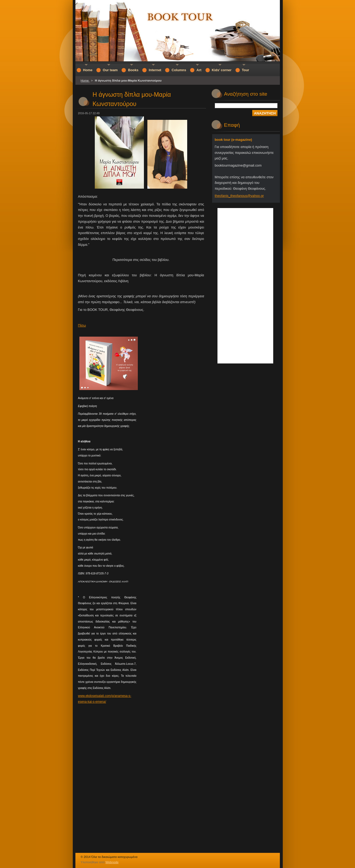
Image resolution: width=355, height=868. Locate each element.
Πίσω (82, 325)
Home (85, 81)
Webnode (112, 862)
